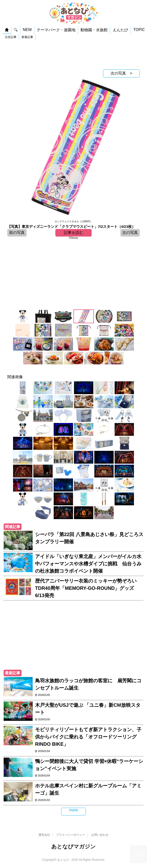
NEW (27, 30)
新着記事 (27, 37)
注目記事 (11, 37)
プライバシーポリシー (71, 835)
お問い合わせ (100, 835)
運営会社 (44, 835)
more (73, 810)
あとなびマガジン (73, 847)
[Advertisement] (73, 55)
